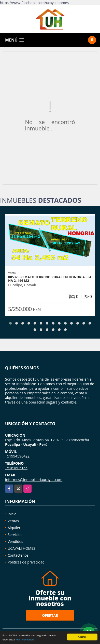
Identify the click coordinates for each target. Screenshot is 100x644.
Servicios (15, 535)
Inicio (12, 514)
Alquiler (14, 528)
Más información (25, 640)
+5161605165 (16, 468)
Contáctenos (18, 555)
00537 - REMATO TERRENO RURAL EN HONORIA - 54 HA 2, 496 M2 (50, 279)
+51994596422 (17, 456)
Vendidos (15, 541)
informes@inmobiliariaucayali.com (34, 480)
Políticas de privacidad (26, 562)
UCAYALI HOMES (22, 548)
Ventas (13, 521)
